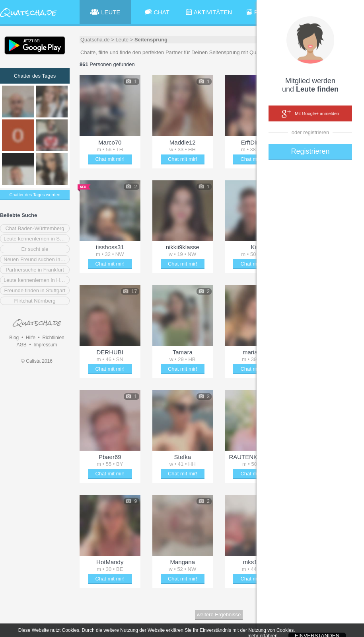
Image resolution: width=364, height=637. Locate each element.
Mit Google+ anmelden (310, 114)
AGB (21, 345)
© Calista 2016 (37, 361)
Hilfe (31, 338)
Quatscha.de (95, 40)
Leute (122, 40)
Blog (14, 338)
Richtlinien (53, 338)
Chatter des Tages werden (35, 195)
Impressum (45, 345)
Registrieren (310, 151)
